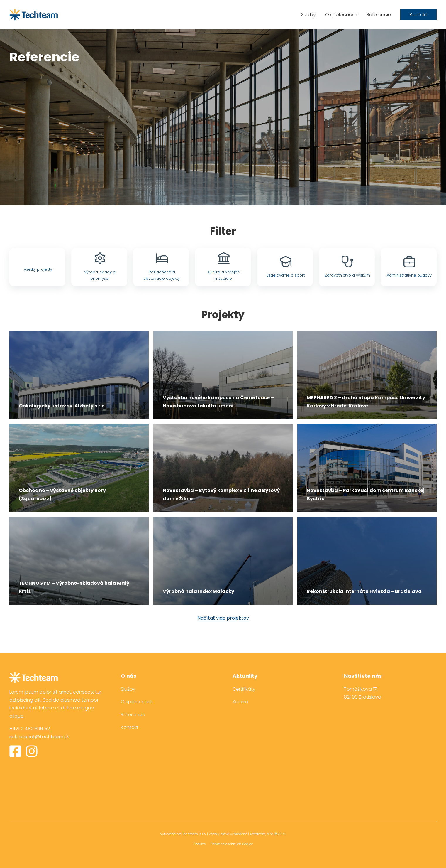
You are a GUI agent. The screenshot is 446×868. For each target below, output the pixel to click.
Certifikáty (244, 689)
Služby (308, 15)
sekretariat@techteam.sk (39, 737)
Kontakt (418, 15)
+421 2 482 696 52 (30, 729)
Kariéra (240, 702)
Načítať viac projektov (223, 618)
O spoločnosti (341, 15)
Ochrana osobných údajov (232, 844)
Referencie (379, 15)
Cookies (200, 844)
